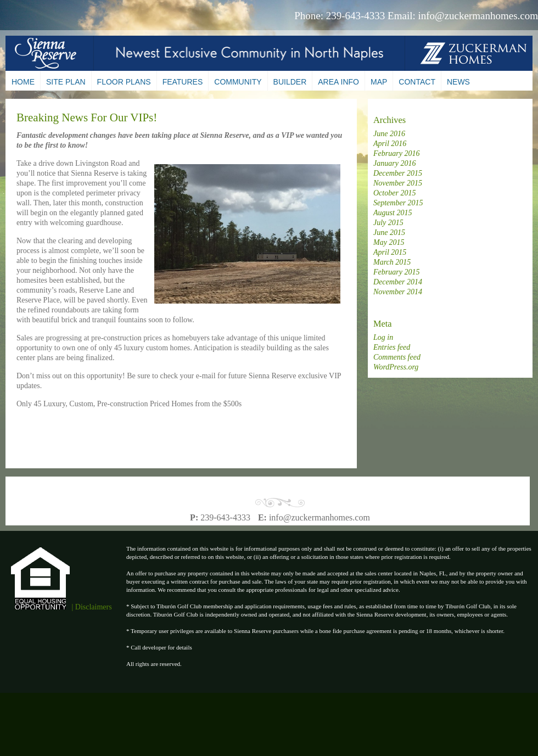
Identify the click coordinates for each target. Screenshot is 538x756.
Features (183, 82)
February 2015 (396, 272)
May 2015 (389, 242)
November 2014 (398, 292)
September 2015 (398, 203)
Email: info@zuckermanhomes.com (463, 16)
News (458, 82)
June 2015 (389, 233)
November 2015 (398, 183)
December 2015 (398, 173)
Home (23, 82)
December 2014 (398, 282)
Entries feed (392, 347)
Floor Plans (124, 82)
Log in (383, 337)
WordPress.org (396, 367)
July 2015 (388, 223)
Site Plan (66, 82)
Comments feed (397, 357)
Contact (417, 82)
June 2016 (389, 134)
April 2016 (390, 144)
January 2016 (394, 163)
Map (379, 82)
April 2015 (390, 252)
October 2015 (394, 193)
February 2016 (396, 153)
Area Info (338, 82)
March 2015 (392, 262)
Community (238, 82)
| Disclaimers (92, 607)
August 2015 (393, 213)
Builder (290, 82)
